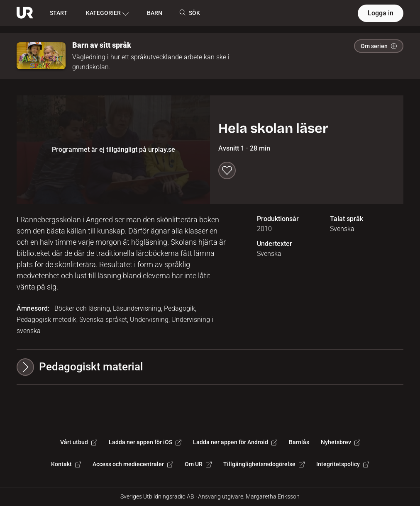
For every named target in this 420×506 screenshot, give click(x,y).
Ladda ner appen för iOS (145, 442)
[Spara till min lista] (227, 170)
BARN (155, 13)
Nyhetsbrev (341, 442)
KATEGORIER (107, 13)
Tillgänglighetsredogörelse (264, 464)
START (59, 13)
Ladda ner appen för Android (235, 442)
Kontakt (66, 464)
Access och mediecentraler (133, 464)
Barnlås (299, 442)
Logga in (381, 13)
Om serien (379, 46)
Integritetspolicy (343, 464)
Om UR (198, 464)
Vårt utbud (79, 442)
